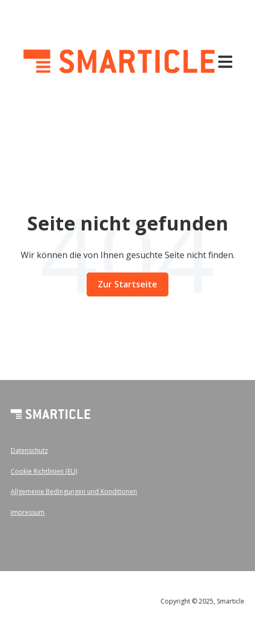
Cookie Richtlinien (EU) (44, 471)
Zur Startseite (127, 284)
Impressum (28, 512)
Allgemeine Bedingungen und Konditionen (74, 492)
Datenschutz (29, 451)
